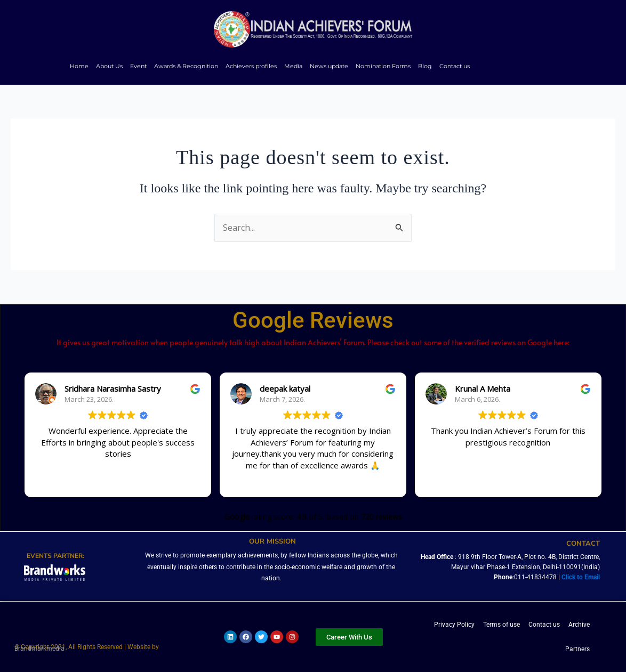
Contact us (455, 66)
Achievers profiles (251, 66)
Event (138, 66)
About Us (109, 66)
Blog (425, 66)
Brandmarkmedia (39, 650)
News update (329, 66)
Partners (577, 649)
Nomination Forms (383, 66)
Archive (579, 625)
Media (293, 66)
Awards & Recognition (186, 66)
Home (79, 66)
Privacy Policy (454, 625)
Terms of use (501, 625)
